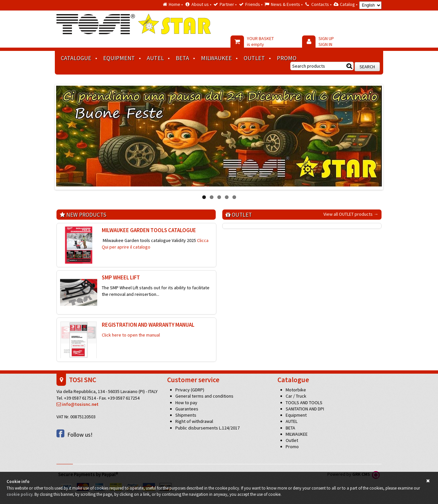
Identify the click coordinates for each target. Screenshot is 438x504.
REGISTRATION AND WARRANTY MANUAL (148, 325)
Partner (227, 4)
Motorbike (296, 390)
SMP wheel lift (121, 277)
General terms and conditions (204, 396)
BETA (182, 58)
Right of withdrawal (194, 421)
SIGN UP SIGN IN (326, 41)
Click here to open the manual (131, 335)
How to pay (186, 403)
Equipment (119, 58)
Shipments (186, 415)
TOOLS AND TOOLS (304, 403)
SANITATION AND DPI (305, 409)
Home (175, 4)
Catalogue (76, 58)
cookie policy (20, 494)
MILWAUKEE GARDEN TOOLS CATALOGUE (149, 230)
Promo (287, 58)
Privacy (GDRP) (190, 390)
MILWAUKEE (216, 58)
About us (200, 4)
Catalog (347, 4)
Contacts (320, 4)
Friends (253, 4)
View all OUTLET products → (351, 214)
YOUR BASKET (260, 41)
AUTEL (155, 58)
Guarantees (187, 409)
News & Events (285, 4)
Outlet (254, 58)
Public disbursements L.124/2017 (208, 428)
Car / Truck (296, 396)
